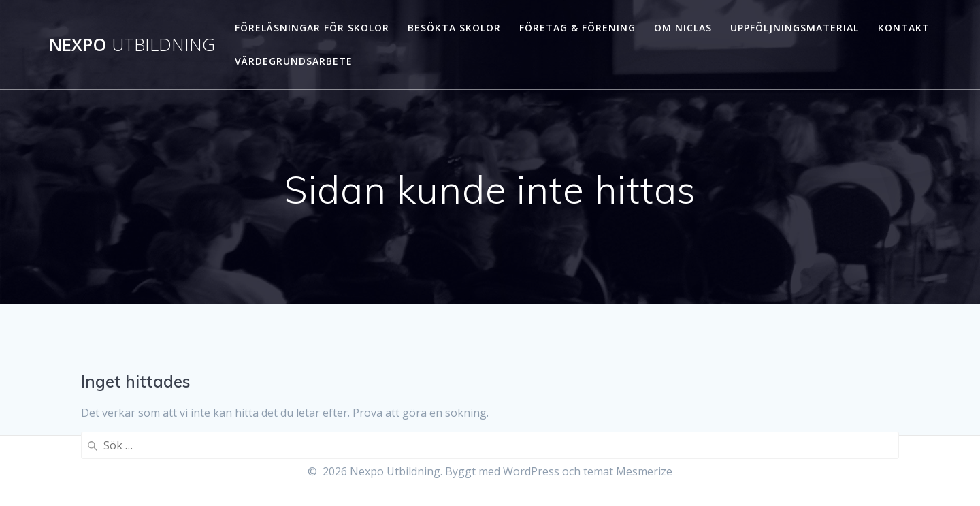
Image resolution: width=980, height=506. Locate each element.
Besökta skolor (454, 28)
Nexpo (132, 45)
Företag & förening (577, 28)
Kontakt (904, 28)
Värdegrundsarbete (294, 61)
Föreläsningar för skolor (312, 28)
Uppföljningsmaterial (795, 28)
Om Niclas (683, 28)
